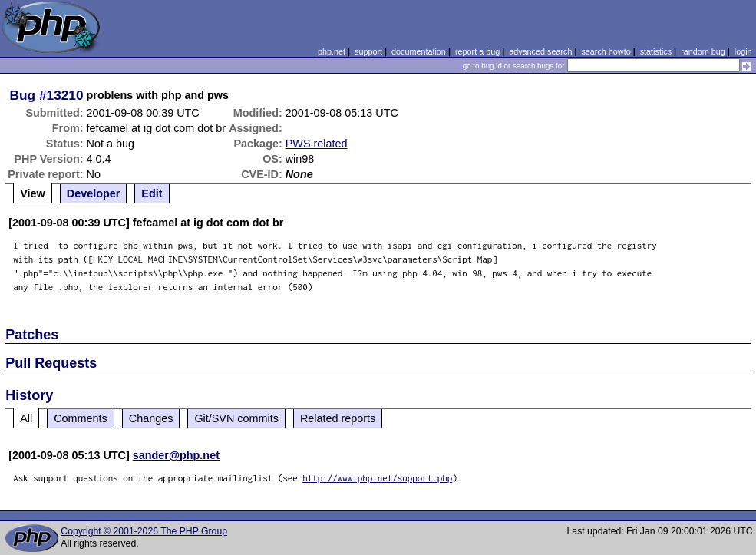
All (26, 418)
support (368, 51)
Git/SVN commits (236, 418)
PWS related (317, 144)
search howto (606, 51)
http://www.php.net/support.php (377, 478)
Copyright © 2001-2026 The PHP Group (144, 531)
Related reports (338, 418)
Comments (81, 418)
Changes (151, 418)
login (743, 51)
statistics (656, 51)
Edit (152, 193)
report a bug (477, 51)
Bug (23, 95)
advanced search (540, 51)
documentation (419, 51)
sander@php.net (176, 455)
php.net (332, 51)
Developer (94, 193)
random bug (703, 51)
